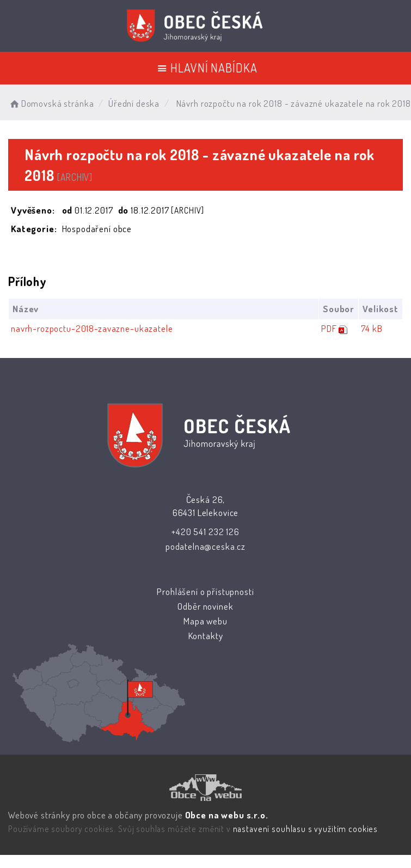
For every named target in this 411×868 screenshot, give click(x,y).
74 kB (371, 328)
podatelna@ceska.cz (205, 546)
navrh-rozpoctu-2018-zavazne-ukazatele (92, 328)
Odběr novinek (205, 606)
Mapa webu (206, 621)
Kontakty (205, 636)
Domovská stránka (51, 103)
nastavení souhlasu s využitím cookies (305, 829)
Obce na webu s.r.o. (227, 815)
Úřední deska (134, 103)
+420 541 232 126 (206, 532)
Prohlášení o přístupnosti (205, 591)
